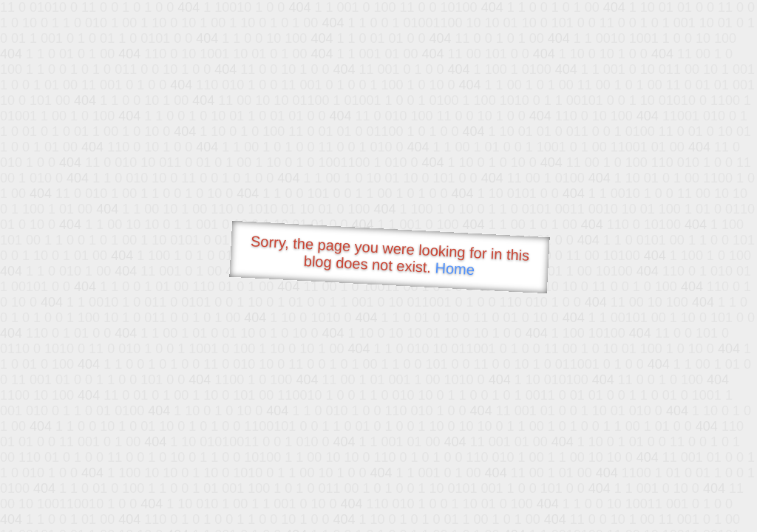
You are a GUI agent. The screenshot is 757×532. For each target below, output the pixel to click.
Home (455, 269)
